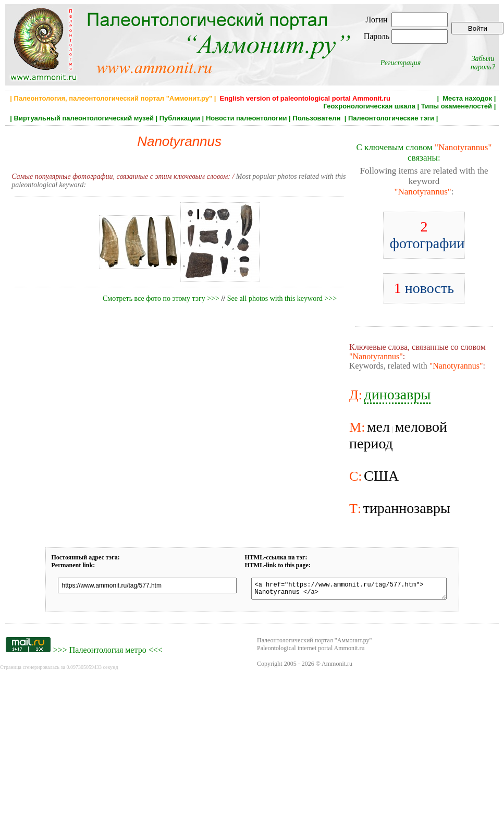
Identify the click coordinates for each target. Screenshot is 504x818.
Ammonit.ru (337, 667)
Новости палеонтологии (247, 118)
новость (424, 288)
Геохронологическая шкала (370, 106)
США (381, 476)
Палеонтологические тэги (391, 118)
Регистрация (401, 63)
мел (378, 427)
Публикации (180, 118)
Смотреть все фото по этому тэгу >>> (161, 298)
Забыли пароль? (483, 63)
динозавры (398, 394)
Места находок (467, 98)
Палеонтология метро (108, 653)
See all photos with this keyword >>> (282, 298)
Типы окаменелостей (457, 106)
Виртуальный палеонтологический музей (84, 118)
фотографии (427, 235)
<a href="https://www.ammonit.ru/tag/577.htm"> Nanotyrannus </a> (349, 590)
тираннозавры (407, 508)
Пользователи (317, 118)
